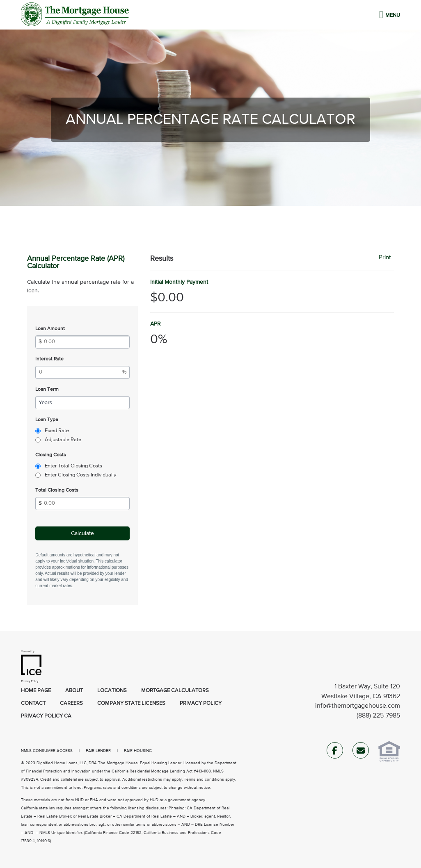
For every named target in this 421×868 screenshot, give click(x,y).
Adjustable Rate (63, 440)
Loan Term (47, 390)
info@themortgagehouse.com (358, 706)
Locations (112, 691)
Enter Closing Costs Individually (80, 475)
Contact (33, 703)
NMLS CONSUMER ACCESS (47, 751)
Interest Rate (49, 359)
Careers (71, 703)
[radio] (38, 431)
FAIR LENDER (98, 751)
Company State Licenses (131, 703)
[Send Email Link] (361, 752)
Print (385, 257)
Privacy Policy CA (46, 716)
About (74, 691)
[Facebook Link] (335, 752)
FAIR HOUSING (138, 751)
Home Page (36, 691)
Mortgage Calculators (175, 691)
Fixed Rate (57, 431)
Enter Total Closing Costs (73, 466)
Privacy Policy (201, 703)
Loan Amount (50, 329)
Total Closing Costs (57, 490)
